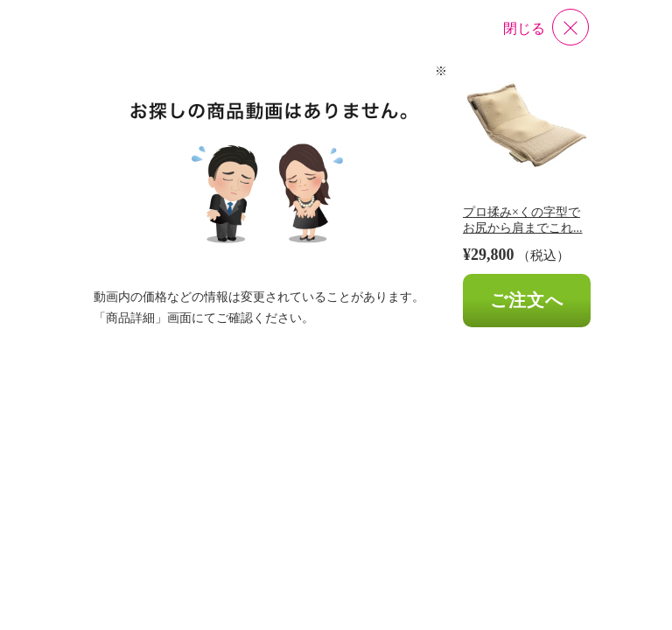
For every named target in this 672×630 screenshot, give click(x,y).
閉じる (524, 28)
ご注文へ (527, 300)
